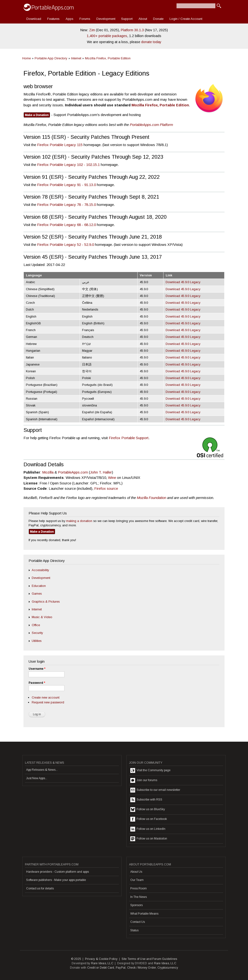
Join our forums (144, 780)
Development (106, 19)
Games (37, 594)
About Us (136, 872)
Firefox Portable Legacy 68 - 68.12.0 (66, 225)
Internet (76, 58)
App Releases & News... (42, 770)
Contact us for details (40, 888)
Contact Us (138, 922)
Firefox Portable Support (129, 438)
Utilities (37, 641)
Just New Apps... (37, 778)
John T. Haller (101, 472)
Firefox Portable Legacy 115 (60, 145)
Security (37, 633)
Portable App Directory (51, 58)
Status (134, 930)
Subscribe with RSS (146, 800)
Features (53, 19)
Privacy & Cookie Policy (101, 959)
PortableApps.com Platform (151, 125)
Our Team (137, 880)
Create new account (46, 697)
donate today (151, 42)
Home (27, 58)
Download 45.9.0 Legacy (183, 282)
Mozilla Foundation (151, 498)
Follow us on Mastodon (149, 839)
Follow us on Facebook (149, 819)
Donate (158, 19)
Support (127, 19)
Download (34, 19)
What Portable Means (144, 914)
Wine (112, 478)
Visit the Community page (150, 770)
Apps (70, 19)
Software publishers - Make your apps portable (56, 880)
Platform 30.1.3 (132, 30)
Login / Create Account (186, 19)
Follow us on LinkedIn (148, 829)
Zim (92, 30)
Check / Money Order (142, 968)
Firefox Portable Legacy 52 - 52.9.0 (66, 245)
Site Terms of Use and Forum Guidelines (149, 959)
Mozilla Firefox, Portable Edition (108, 58)
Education (39, 586)
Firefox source (106, 488)
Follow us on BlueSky (148, 809)
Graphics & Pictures (46, 602)
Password (37, 683)
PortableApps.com (73, 472)
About (143, 19)
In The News (139, 897)
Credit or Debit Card (101, 968)
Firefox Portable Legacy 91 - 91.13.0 (66, 185)
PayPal (121, 968)
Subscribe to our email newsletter (155, 790)
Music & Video (42, 617)
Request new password (48, 702)
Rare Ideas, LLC (102, 963)
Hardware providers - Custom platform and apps (58, 872)
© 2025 (76, 959)
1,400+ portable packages (107, 36)
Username (37, 669)
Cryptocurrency (168, 968)
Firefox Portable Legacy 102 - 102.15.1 (68, 165)
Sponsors (136, 905)
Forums (85, 19)
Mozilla (48, 472)
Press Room (139, 888)
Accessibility (40, 570)
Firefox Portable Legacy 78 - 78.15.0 (66, 205)
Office (36, 625)
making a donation (79, 521)
